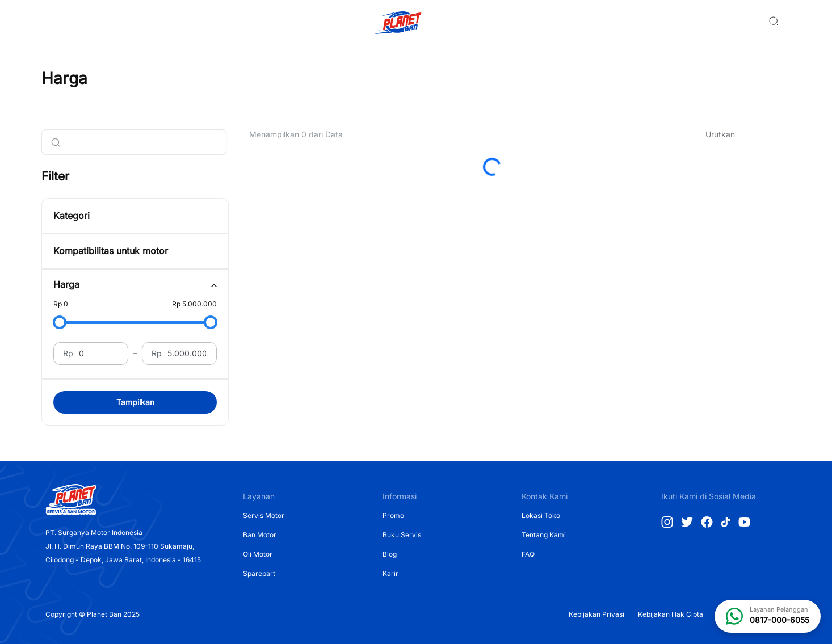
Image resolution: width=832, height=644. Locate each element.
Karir (390, 573)
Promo (393, 515)
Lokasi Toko (541, 515)
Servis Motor (264, 515)
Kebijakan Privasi (596, 614)
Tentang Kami (544, 535)
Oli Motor (258, 554)
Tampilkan (135, 402)
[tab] (135, 285)
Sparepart (259, 573)
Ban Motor (260, 535)
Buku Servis (402, 535)
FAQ (528, 554)
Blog (390, 554)
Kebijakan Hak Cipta (671, 614)
